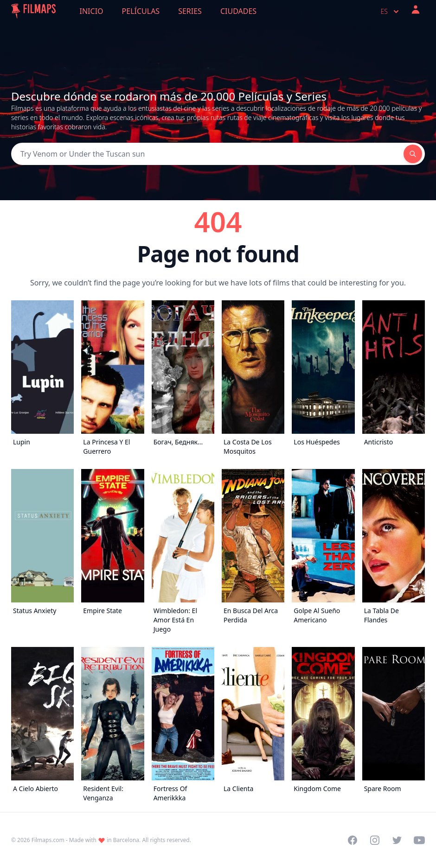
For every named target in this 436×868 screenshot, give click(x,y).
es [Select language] (391, 12)
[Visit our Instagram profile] (375, 840)
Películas (141, 11)
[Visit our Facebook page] (353, 840)
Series (190, 11)
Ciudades (238, 11)
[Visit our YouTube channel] (419, 840)
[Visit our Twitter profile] (397, 840)
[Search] (207, 154)
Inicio (92, 11)
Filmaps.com (48, 840)
